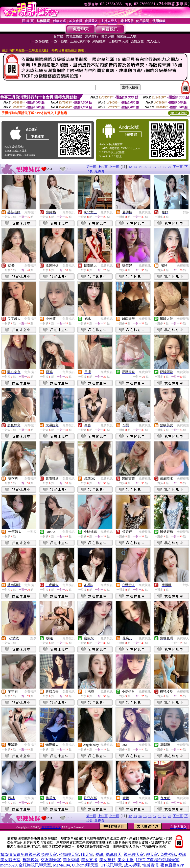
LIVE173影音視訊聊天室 (157, 860)
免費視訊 (30, 212)
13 (135, 167)
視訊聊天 (113, 854)
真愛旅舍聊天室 (51, 827)
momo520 (8, 865)
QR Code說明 (179, 113)
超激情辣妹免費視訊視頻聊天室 (29, 854)
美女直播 (89, 860)
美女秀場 (71, 860)
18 (160, 167)
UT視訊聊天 (111, 865)
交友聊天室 (51, 860)
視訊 (99, 854)
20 (170, 167)
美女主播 (126, 860)
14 (140, 167)
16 (150, 167)
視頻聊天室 (69, 854)
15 (145, 167)
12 (130, 167)
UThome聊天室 (85, 865)
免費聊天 (145, 372)
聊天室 (87, 854)
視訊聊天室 (134, 854)
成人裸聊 (132, 865)
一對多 (184, 212)
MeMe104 (62, 865)
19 (165, 167)
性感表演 (150, 865)
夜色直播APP (172, 865)
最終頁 (99, 171)
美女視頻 (107, 860)
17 (155, 167)
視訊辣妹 (31, 860)
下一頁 (178, 167)
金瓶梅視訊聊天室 (35, 865)
